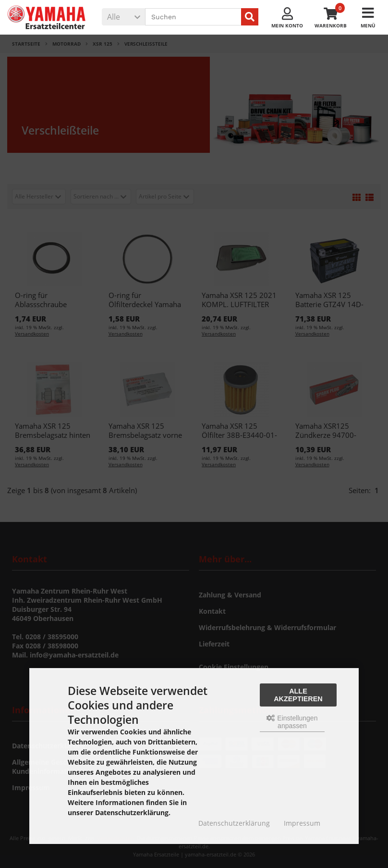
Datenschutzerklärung (234, 823)
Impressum (302, 823)
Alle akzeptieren (298, 695)
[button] (123, 17)
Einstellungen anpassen (292, 722)
